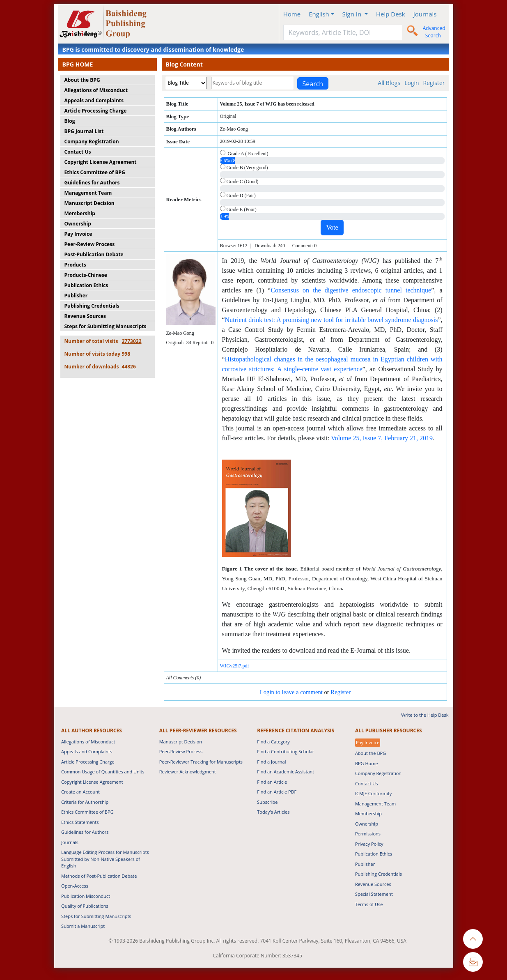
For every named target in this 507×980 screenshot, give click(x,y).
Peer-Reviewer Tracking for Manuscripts (201, 762)
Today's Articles (273, 812)
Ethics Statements (80, 822)
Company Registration (92, 141)
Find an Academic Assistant (286, 772)
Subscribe (267, 802)
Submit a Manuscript (83, 926)
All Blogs (389, 83)
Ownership (78, 224)
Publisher (76, 296)
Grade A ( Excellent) (244, 153)
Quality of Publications (85, 906)
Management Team (88, 193)
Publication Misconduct (86, 896)
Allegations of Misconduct (96, 90)
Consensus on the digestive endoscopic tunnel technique (351, 290)
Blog (70, 121)
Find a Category (273, 742)
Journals (425, 14)
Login (412, 83)
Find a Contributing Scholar (286, 751)
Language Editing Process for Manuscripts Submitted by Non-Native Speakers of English (105, 859)
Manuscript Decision (89, 203)
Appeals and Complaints (94, 100)
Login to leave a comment (291, 692)
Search (313, 84)
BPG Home (367, 763)
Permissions (368, 834)
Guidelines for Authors (92, 183)
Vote (332, 227)
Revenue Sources (85, 316)
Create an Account (80, 792)
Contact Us (78, 152)
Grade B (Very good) (244, 167)
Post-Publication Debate (94, 254)
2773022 (132, 341)
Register (434, 83)
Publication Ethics (86, 285)
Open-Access (75, 886)
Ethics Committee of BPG (95, 172)
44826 (129, 367)
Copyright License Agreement (101, 162)
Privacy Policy (369, 844)
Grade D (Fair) (238, 195)
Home (292, 14)
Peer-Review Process (90, 244)
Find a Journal (271, 762)
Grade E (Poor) (238, 209)
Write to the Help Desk (425, 715)
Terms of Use (369, 904)
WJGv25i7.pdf (235, 666)
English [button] (319, 14)
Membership (80, 213)
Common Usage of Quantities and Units (103, 772)
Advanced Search (434, 32)
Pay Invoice (78, 234)
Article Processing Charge (96, 111)
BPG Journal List (84, 131)
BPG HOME (78, 64)
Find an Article (272, 782)
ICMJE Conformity (373, 793)
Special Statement (374, 894)
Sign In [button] (353, 14)
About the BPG (82, 80)
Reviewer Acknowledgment (188, 772)
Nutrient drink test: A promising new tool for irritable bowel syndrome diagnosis (331, 320)
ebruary (399, 438)
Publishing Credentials (92, 306)
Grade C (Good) (239, 181)
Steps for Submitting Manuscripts (106, 326)
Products (75, 265)
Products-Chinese (86, 275)
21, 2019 (421, 438)
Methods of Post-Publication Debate (99, 876)
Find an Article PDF (277, 792)
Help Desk (391, 14)
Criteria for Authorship (85, 802)
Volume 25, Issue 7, (358, 438)
